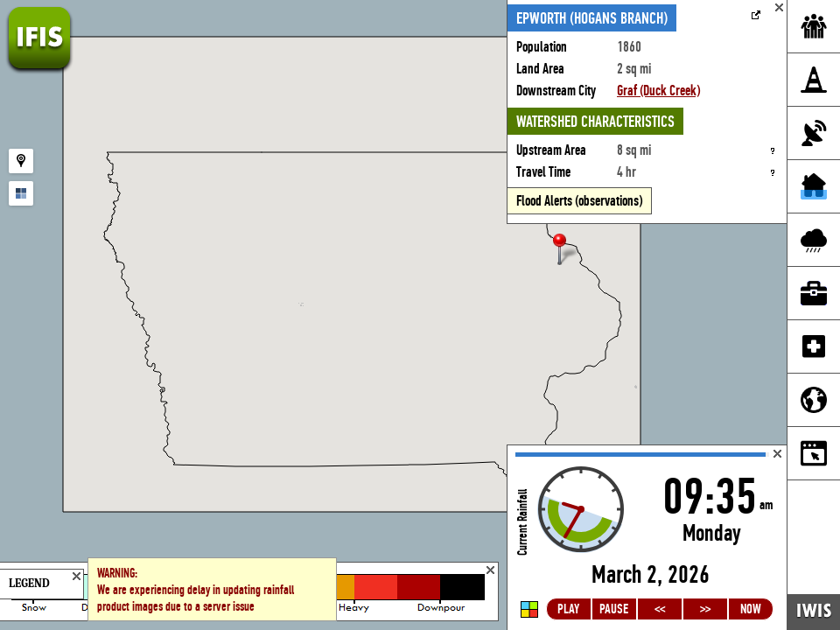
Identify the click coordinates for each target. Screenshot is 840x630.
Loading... (647, 538)
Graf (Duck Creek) (658, 91)
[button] (567, 251)
